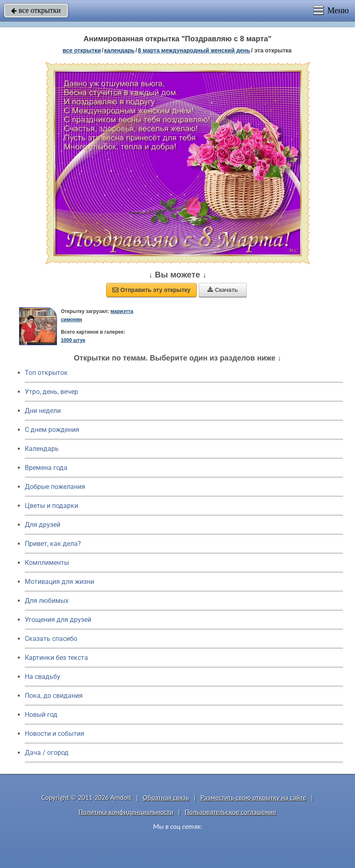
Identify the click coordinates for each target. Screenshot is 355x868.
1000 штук (73, 340)
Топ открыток (46, 373)
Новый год (41, 715)
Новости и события (55, 734)
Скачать (223, 290)
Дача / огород (47, 753)
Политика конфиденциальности (126, 812)
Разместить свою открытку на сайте (253, 798)
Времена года (46, 468)
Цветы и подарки (51, 506)
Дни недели (43, 411)
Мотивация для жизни (60, 582)
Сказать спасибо (51, 639)
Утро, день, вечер (51, 392)
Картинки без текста (56, 658)
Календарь (119, 50)
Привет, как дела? (53, 544)
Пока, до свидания (54, 696)
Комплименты (47, 563)
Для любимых (47, 601)
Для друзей (43, 525)
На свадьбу (43, 677)
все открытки (36, 10)
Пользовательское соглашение (230, 812)
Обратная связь (166, 798)
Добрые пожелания (55, 487)
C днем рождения (52, 430)
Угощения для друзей (58, 620)
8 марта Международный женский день (194, 50)
